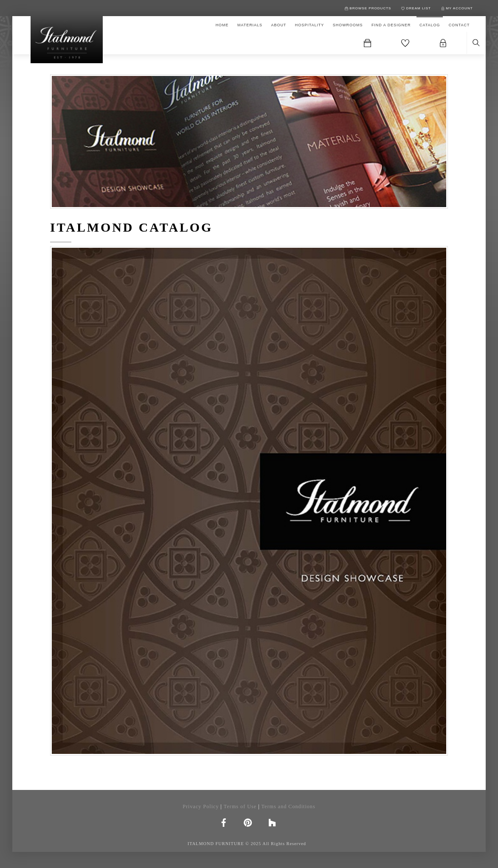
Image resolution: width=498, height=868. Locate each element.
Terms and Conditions (288, 806)
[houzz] (272, 822)
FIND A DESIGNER (391, 25)
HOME (222, 25)
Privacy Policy (201, 806)
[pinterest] (248, 822)
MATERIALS (250, 25)
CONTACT (459, 25)
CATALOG (430, 25)
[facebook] (224, 822)
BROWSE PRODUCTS (368, 8)
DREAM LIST (416, 8)
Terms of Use (240, 806)
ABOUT (279, 25)
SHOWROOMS (348, 25)
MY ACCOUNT (457, 8)
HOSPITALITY (310, 25)
